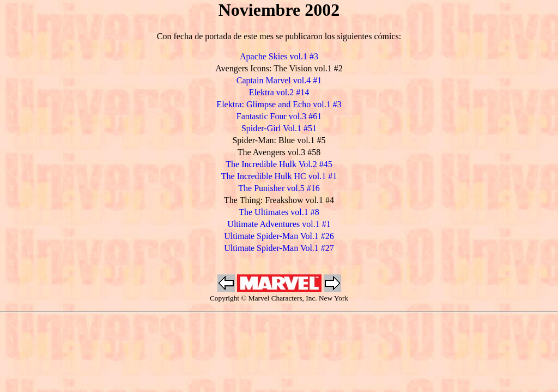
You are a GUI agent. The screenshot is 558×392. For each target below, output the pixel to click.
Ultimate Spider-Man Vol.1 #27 (279, 248)
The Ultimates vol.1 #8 (279, 212)
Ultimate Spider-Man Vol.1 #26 (279, 236)
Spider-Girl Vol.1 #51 (279, 128)
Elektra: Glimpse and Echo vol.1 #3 (279, 104)
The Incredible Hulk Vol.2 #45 (279, 164)
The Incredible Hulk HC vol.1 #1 (279, 176)
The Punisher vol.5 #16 (279, 188)
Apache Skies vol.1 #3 (279, 56)
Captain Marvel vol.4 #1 (279, 80)
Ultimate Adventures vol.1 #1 (279, 224)
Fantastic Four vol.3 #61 (279, 116)
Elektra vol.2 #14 (279, 92)
